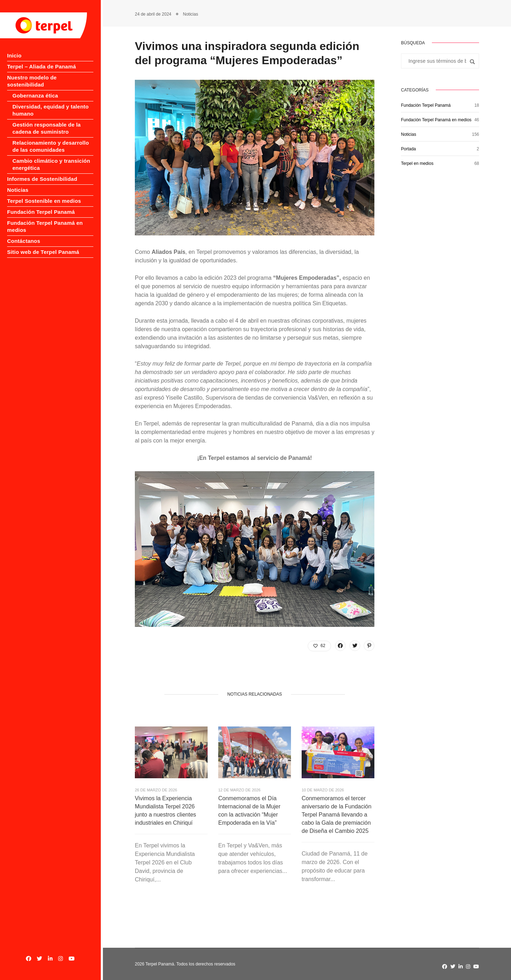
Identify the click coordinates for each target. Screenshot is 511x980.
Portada (408, 149)
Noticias (18, 183)
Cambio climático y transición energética (51, 157)
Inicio (14, 55)
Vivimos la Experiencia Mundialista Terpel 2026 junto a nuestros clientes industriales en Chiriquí (166, 811)
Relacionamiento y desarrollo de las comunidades (51, 139)
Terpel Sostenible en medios (44, 194)
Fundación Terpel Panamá (41, 205)
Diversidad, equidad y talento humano (51, 103)
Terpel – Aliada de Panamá (42, 66)
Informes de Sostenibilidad (42, 172)
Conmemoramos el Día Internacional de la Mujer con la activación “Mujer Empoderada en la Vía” (249, 811)
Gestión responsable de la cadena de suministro (46, 121)
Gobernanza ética (35, 88)
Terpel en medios (417, 163)
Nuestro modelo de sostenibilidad (51, 77)
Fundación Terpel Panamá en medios (436, 120)
